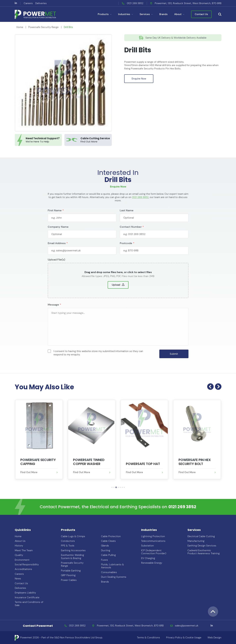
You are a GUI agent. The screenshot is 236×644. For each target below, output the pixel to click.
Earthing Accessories (73, 550)
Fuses (105, 560)
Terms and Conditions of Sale (29, 604)
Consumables (109, 572)
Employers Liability (25, 593)
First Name (55, 216)
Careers (28, 3)
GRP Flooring (68, 575)
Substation (147, 546)
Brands (163, 14)
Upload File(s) (56, 265)
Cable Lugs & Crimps (73, 536)
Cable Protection (111, 536)
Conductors (68, 541)
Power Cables (69, 580)
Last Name (127, 216)
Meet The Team (24, 550)
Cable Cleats (108, 541)
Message (53, 310)
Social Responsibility (27, 565)
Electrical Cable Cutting (201, 536)
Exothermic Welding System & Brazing (72, 557)
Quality (19, 555)
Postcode (126, 249)
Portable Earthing (71, 571)
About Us (20, 541)
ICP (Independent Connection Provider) (154, 552)
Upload (116, 291)
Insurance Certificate (27, 597)
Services (146, 14)
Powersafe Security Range (43, 27)
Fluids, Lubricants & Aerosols (112, 566)
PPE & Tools (68, 546)
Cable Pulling (108, 555)
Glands (105, 546)
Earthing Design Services (202, 546)
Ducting (106, 550)
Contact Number (131, 233)
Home (20, 27)
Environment (22, 560)
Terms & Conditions (148, 638)
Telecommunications (153, 541)
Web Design (214, 638)
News (18, 579)
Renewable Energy (152, 563)
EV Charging (148, 558)
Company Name (58, 233)
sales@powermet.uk (187, 626)
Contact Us (201, 14)
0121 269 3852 (135, 3)
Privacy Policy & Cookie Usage (184, 638)
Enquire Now (139, 79)
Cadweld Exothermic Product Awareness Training (204, 552)
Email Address (57, 249)
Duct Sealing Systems (114, 577)
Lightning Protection (153, 536)
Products (105, 14)
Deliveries (41, 3)
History (19, 546)
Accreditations (23, 569)
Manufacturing (196, 541)
